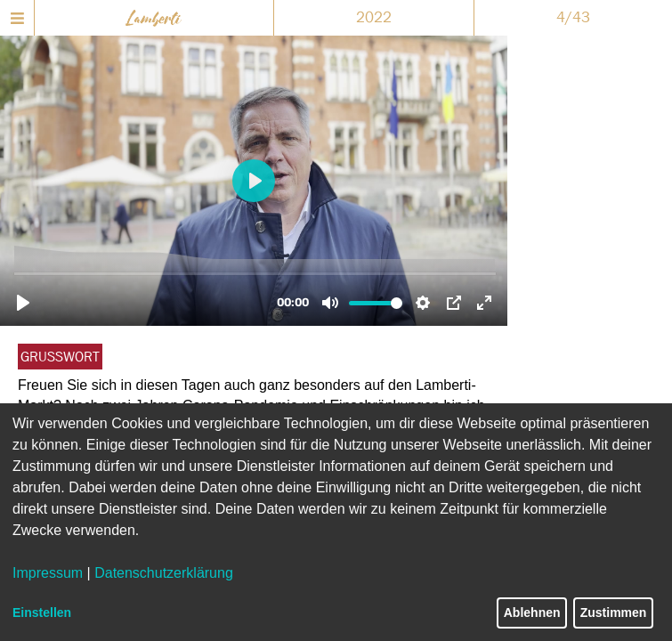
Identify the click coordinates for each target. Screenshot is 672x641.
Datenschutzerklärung (164, 573)
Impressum (48, 573)
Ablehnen (532, 613)
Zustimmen (614, 613)
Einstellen (42, 613)
